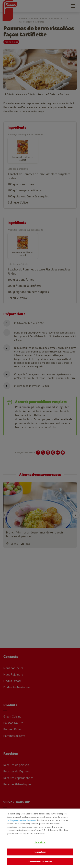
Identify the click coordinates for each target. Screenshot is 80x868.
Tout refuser (40, 852)
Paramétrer (40, 842)
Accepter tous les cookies (40, 862)
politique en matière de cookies (22, 820)
